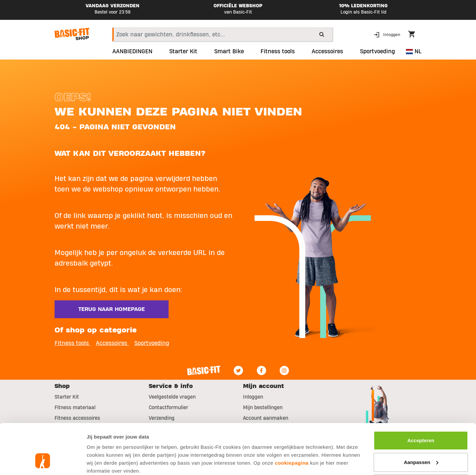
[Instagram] (284, 370)
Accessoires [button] (327, 52)
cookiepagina (292, 420)
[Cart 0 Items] (415, 35)
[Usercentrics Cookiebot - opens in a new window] (43, 462)
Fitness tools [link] (278, 52)
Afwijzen (421, 441)
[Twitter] (238, 370)
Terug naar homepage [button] (112, 309)
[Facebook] (261, 370)
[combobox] (222, 34)
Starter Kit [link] (183, 52)
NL (414, 51)
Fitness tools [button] (73, 343)
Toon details (101, 462)
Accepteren (421, 397)
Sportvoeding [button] (377, 52)
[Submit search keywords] (322, 34)
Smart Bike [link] (229, 52)
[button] (388, 34)
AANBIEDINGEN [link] (132, 52)
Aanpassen (421, 419)
